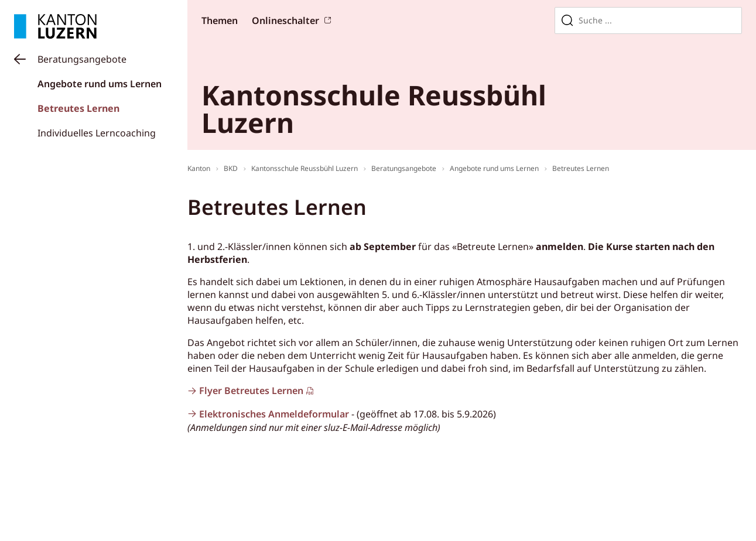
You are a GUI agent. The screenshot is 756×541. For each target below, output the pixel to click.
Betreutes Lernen (78, 108)
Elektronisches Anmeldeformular (274, 414)
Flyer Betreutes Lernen (251, 391)
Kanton (199, 168)
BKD (231, 168)
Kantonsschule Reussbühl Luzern (305, 168)
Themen (220, 20)
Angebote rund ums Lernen (100, 84)
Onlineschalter (285, 20)
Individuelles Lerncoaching (97, 133)
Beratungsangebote (82, 59)
